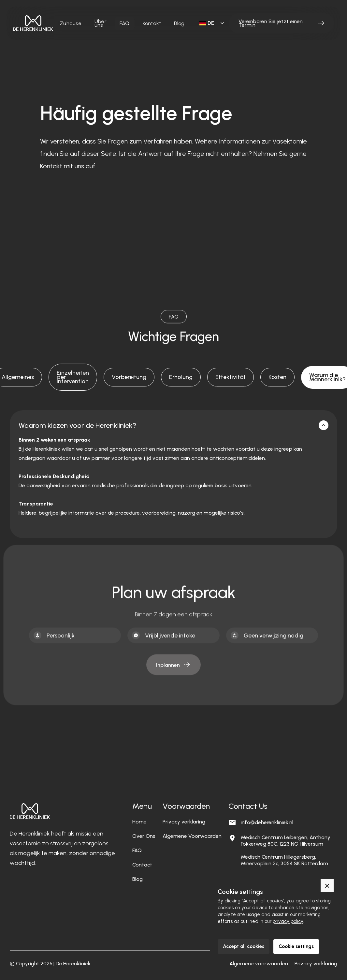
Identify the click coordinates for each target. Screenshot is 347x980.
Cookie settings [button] (296, 946)
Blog (179, 23)
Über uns (101, 23)
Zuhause (71, 23)
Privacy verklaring (184, 822)
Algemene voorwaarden (259, 964)
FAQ (125, 23)
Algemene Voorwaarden (192, 836)
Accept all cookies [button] (244, 946)
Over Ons (144, 836)
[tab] (73, 377)
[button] (211, 23)
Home (139, 822)
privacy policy (288, 921)
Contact (142, 865)
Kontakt (152, 23)
